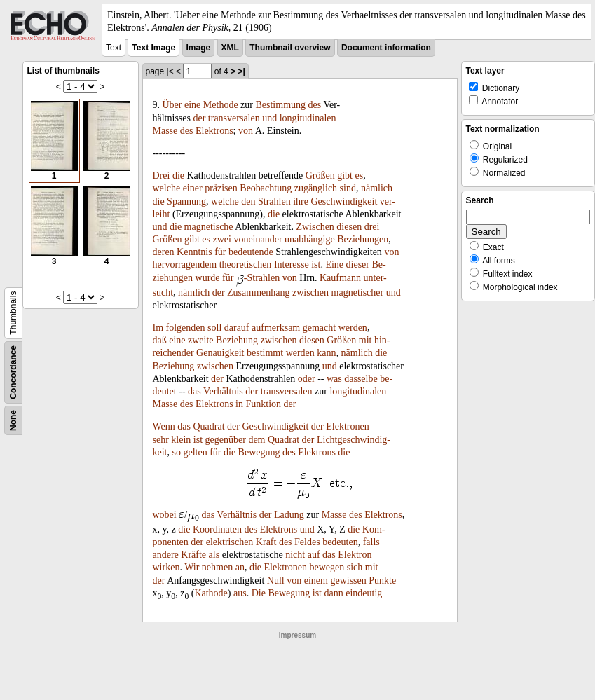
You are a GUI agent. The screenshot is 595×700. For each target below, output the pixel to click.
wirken (166, 567)
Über (172, 105)
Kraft (266, 542)
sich (355, 567)
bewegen (327, 567)
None (13, 420)
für (220, 252)
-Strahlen (262, 278)
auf (314, 555)
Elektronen (347, 426)
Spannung (186, 201)
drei (372, 227)
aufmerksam (276, 328)
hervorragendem (185, 265)
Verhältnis (223, 391)
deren (164, 252)
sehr (161, 440)
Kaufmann (340, 278)
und (269, 118)
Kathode (211, 593)
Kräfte (193, 555)
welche (167, 188)
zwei (221, 239)
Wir (192, 567)
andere (166, 555)
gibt (345, 176)
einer (193, 188)
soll (214, 328)
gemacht (319, 328)
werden (353, 328)
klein (181, 440)
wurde (208, 278)
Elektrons (214, 131)
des (315, 105)
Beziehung (237, 340)
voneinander (258, 239)
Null (276, 581)
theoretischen (246, 265)
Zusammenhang (258, 293)
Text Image (153, 48)
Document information (386, 48)
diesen (349, 227)
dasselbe (361, 379)
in (239, 404)
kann (326, 353)
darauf (237, 328)
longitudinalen (308, 118)
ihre (301, 201)
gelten (195, 452)
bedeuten (340, 542)
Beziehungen (363, 239)
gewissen (348, 581)
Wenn (164, 426)
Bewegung (259, 452)
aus (240, 593)
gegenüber (226, 440)
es (360, 176)
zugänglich (316, 188)
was (334, 379)
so (177, 452)
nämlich (377, 188)
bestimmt (265, 353)
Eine (334, 265)
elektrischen (230, 542)
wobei (165, 515)
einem (316, 581)
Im (158, 328)
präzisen (221, 188)
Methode (221, 105)
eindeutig (364, 593)
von (246, 131)
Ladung (289, 515)
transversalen (234, 118)
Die (259, 593)
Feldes (307, 542)
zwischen (310, 293)
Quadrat (208, 426)
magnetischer (358, 293)
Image (199, 48)
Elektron (355, 555)
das (194, 391)
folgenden (186, 328)
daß (160, 340)
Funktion (264, 404)
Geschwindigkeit (344, 201)
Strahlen (274, 201)
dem (257, 440)
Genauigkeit (220, 353)
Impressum (297, 635)
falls (371, 542)
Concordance (13, 372)
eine (192, 105)
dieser (358, 265)
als (214, 555)
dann (334, 593)
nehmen (217, 567)
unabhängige (310, 239)
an (240, 567)
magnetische (209, 227)
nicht (295, 555)
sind (348, 188)
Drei (162, 176)
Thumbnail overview (290, 48)
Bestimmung (280, 105)
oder (307, 379)
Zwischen (315, 227)
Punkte (382, 581)
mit (365, 340)
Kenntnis (194, 252)
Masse (165, 131)
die (178, 176)
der (199, 118)
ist (316, 265)
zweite (201, 340)
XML (230, 48)
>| (241, 71)
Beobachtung (266, 188)
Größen (320, 176)
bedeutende (251, 252)
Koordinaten (217, 529)
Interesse (292, 265)
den (248, 201)
